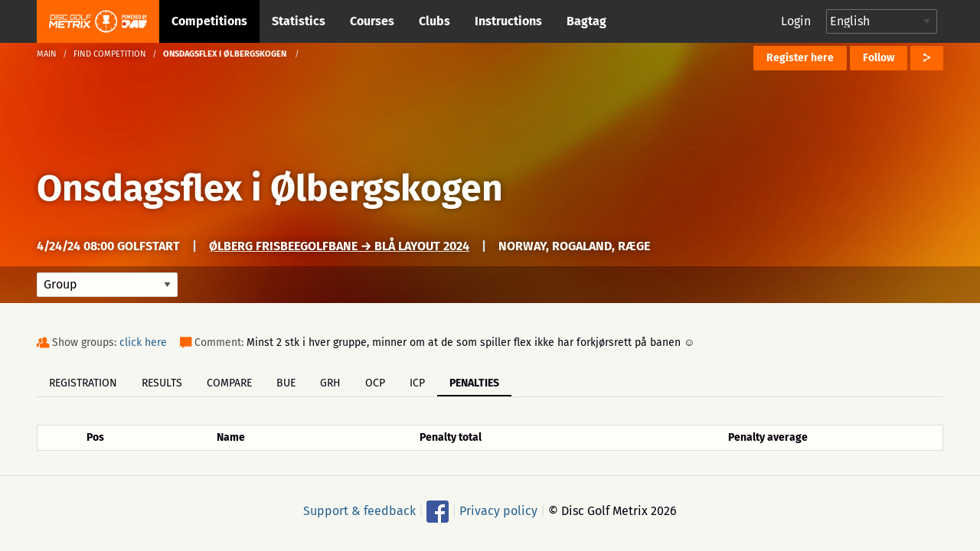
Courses (372, 21)
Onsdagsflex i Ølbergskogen (270, 188)
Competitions (209, 21)
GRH (330, 383)
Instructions (508, 21)
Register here (800, 58)
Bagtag (586, 21)
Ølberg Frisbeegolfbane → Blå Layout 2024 (339, 246)
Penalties (474, 383)
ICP (417, 383)
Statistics (299, 21)
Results (162, 383)
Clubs (434, 21)
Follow (879, 58)
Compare (229, 383)
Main (47, 54)
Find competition (110, 54)
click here (143, 342)
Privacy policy (498, 511)
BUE (286, 383)
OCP (375, 383)
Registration (83, 383)
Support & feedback (359, 511)
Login (796, 21)
